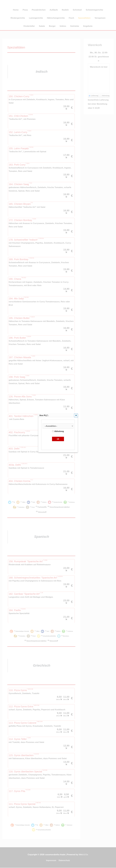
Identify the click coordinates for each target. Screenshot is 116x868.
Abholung (58, 432)
